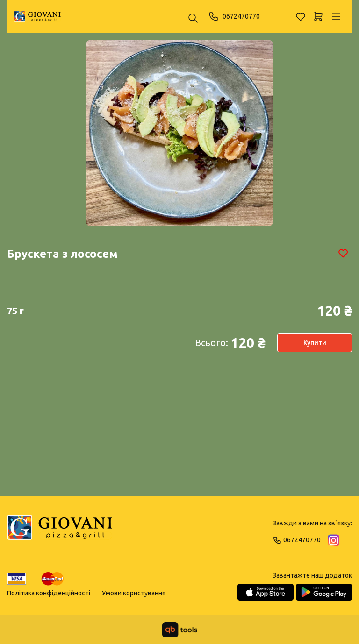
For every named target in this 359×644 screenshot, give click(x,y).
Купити (315, 343)
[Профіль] (336, 16)
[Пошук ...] (193, 19)
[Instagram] (334, 540)
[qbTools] (180, 630)
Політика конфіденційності (49, 593)
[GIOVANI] (37, 16)
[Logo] (60, 531)
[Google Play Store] (324, 592)
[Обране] (301, 16)
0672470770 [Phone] (234, 16)
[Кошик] (318, 16)
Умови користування (134, 593)
